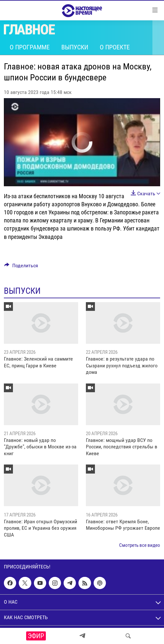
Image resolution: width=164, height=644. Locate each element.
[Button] (21, 267)
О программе (30, 47)
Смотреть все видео (140, 545)
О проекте (115, 47)
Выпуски (75, 47)
